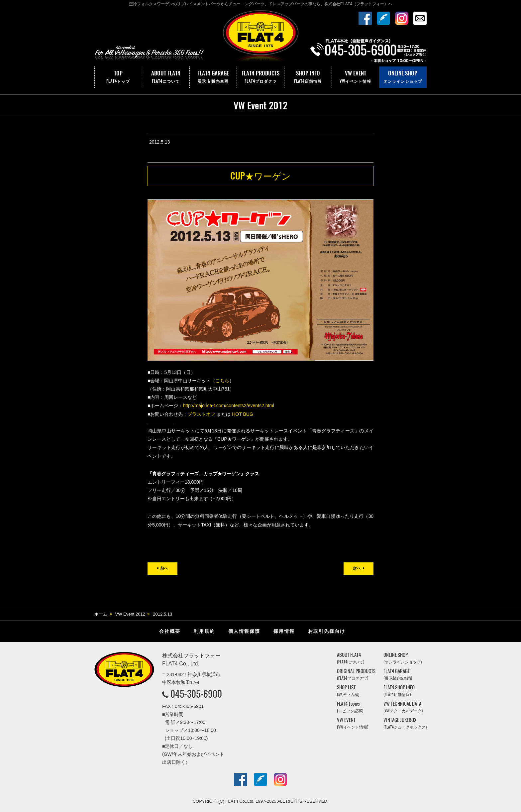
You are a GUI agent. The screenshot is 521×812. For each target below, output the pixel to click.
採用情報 (284, 631)
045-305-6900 (196, 694)
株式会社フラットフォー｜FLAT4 (260, 38)
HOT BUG (243, 414)
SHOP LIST (348, 691)
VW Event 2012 (130, 614)
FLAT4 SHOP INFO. (400, 691)
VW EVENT (356, 77)
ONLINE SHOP (403, 77)
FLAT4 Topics (350, 707)
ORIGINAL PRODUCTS (356, 674)
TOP (118, 77)
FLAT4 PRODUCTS (260, 77)
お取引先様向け (327, 631)
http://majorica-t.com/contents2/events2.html (228, 406)
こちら (222, 381)
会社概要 (170, 631)
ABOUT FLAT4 (166, 77)
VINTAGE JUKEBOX (405, 723)
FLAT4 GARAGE (213, 77)
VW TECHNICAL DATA (403, 707)
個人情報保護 (244, 631)
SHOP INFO (308, 77)
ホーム (101, 614)
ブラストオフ (201, 414)
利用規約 (204, 631)
